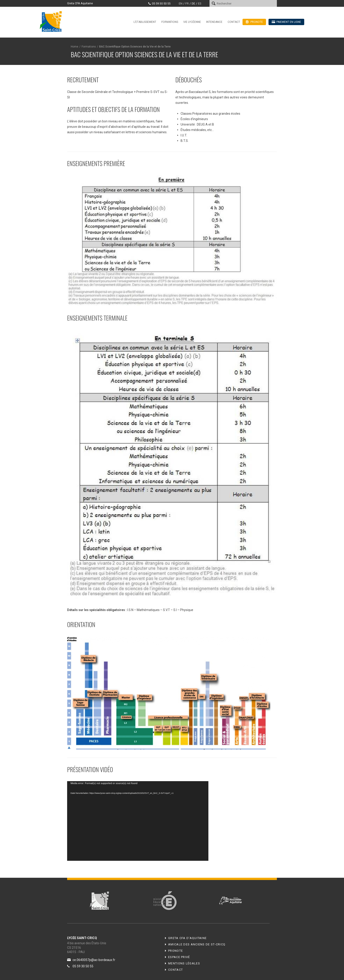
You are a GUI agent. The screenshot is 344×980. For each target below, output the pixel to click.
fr (187, 4)
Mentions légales (184, 963)
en (181, 4)
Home (74, 47)
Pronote (176, 951)
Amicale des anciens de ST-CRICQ (197, 944)
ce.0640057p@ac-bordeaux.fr (94, 960)
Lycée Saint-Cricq (52, 21)
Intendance (214, 22)
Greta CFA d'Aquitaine (187, 938)
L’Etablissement (145, 22)
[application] (138, 821)
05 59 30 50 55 (161, 4)
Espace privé (179, 957)
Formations (170, 22)
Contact (234, 22)
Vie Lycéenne (192, 22)
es (200, 4)
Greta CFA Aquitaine (80, 3)
